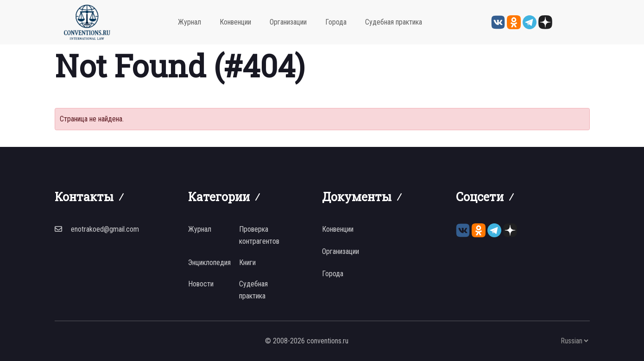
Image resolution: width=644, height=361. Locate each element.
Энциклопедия (209, 263)
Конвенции (235, 22)
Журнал (189, 22)
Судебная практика (394, 22)
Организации (288, 22)
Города (336, 22)
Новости (201, 284)
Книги (247, 263)
